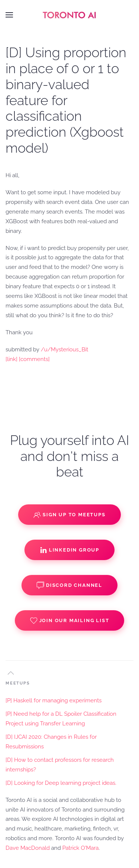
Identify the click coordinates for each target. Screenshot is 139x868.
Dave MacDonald (28, 848)
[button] (9, 15)
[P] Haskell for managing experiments (54, 700)
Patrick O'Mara (80, 848)
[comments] (34, 359)
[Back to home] (70, 15)
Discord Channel (69, 585)
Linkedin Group (69, 550)
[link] (11, 359)
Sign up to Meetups (69, 515)
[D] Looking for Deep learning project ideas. (61, 783)
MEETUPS (18, 683)
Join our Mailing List (70, 621)
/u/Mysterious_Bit (64, 350)
